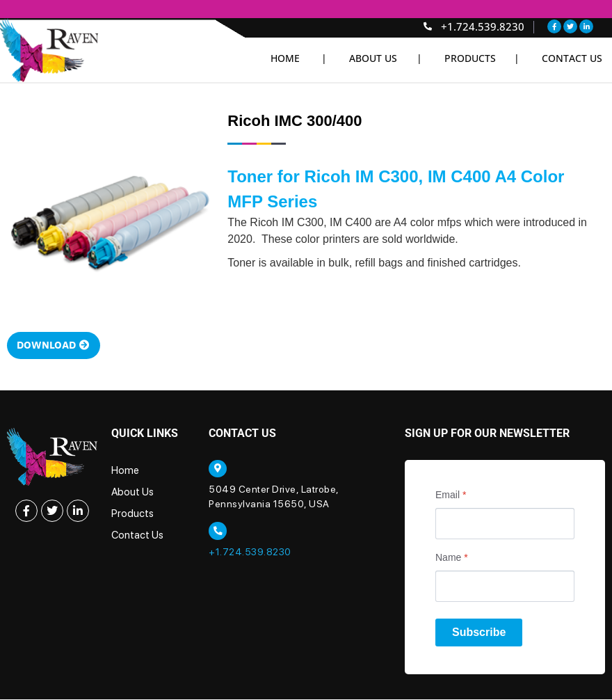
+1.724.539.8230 (250, 553)
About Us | (386, 58)
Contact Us (572, 58)
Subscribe (479, 633)
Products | (482, 58)
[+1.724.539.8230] (218, 532)
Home (125, 471)
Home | (299, 58)
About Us (132, 493)
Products (132, 514)
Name (452, 558)
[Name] (505, 587)
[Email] (505, 524)
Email (451, 495)
